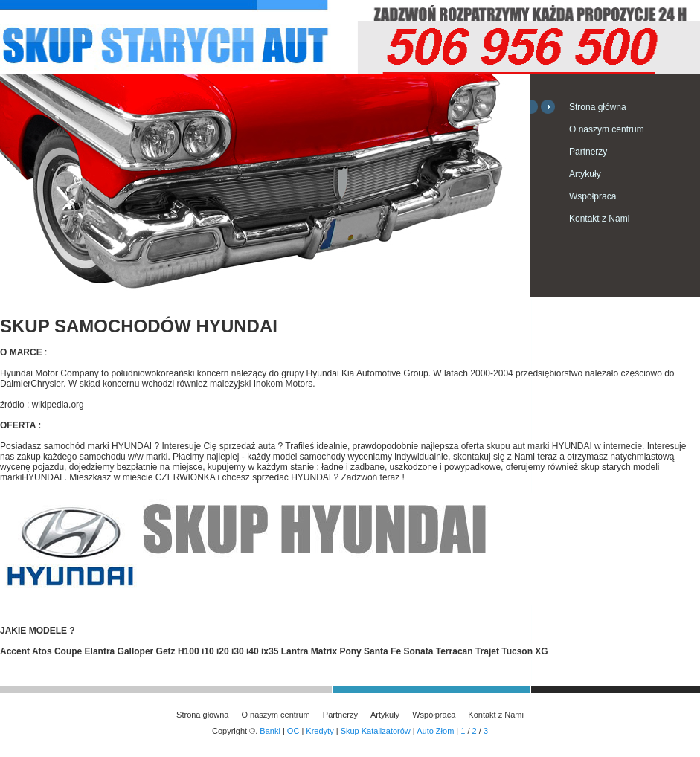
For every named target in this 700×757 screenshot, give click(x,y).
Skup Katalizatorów (376, 731)
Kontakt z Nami (599, 219)
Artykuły (585, 174)
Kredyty (320, 731)
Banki (270, 731)
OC (293, 731)
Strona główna (598, 107)
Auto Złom (435, 731)
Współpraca (593, 196)
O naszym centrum (607, 129)
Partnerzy (588, 152)
